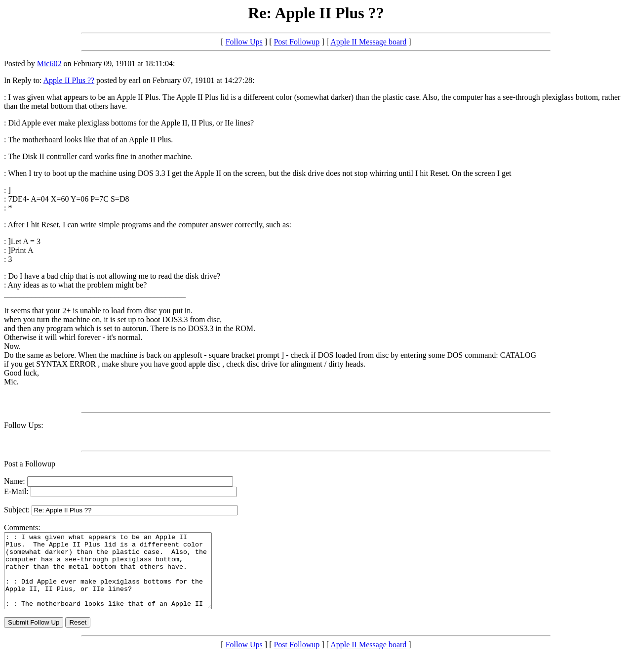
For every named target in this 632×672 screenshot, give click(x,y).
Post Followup (296, 42)
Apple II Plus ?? (69, 80)
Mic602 (49, 63)
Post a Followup (30, 464)
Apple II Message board (368, 42)
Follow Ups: (24, 425)
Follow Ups (244, 42)
